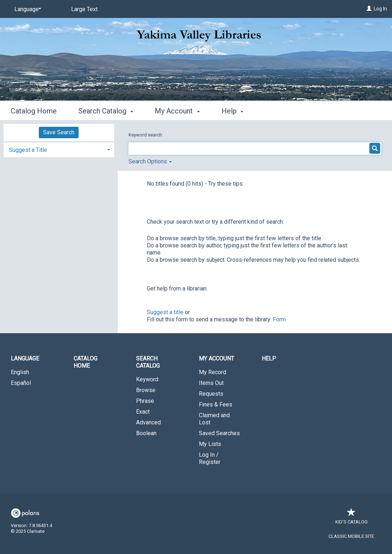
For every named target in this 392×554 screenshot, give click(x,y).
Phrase (145, 401)
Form (279, 319)
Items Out (211, 383)
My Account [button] (177, 111)
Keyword (147, 379)
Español (21, 383)
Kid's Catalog (351, 518)
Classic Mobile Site (351, 536)
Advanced (148, 422)
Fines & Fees (216, 404)
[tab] (59, 149)
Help (269, 359)
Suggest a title (165, 312)
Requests (211, 394)
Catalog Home (34, 111)
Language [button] (25, 359)
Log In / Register (210, 458)
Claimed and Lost (214, 419)
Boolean (146, 433)
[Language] (27, 9)
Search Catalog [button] (106, 111)
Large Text (84, 9)
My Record (213, 372)
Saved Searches (219, 433)
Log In (380, 9)
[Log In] (369, 9)
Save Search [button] (59, 132)
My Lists (210, 444)
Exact (143, 412)
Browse (146, 390)
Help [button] (232, 111)
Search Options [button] (150, 161)
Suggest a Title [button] (28, 150)
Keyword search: (146, 135)
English (20, 372)
